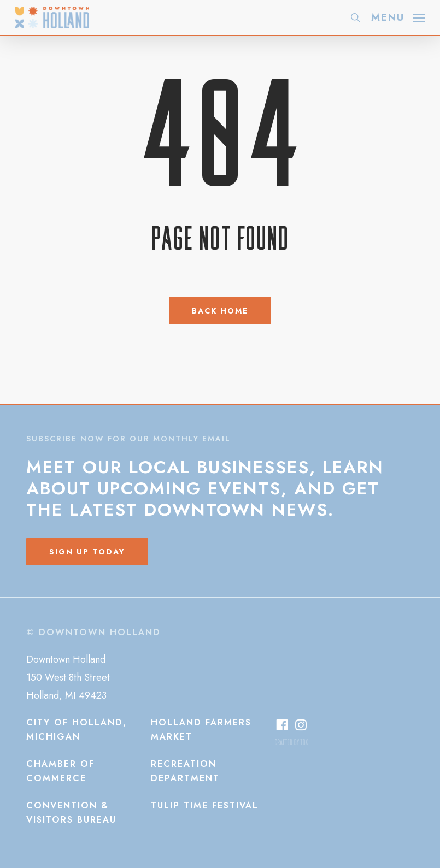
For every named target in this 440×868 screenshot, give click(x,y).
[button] (398, 16)
